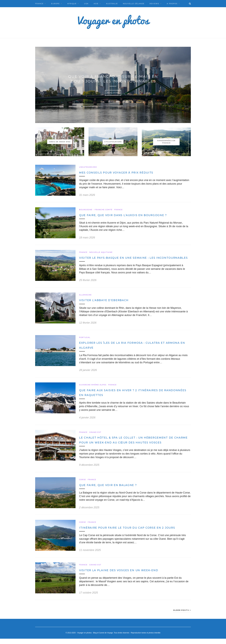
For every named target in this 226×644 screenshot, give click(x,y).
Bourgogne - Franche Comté (96, 210)
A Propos (172, 4)
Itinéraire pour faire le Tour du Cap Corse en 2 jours (131, 533)
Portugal (85, 342)
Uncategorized (88, 167)
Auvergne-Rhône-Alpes (93, 390)
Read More (113, 93)
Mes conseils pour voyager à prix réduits (119, 173)
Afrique (72, 4)
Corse (83, 485)
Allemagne (85, 300)
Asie (96, 4)
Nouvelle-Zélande (134, 4)
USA (86, 4)
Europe (55, 4)
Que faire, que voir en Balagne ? (110, 490)
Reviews (154, 4)
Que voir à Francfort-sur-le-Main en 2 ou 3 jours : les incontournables (113, 79)
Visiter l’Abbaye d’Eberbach (106, 305)
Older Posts (182, 615)
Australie (112, 4)
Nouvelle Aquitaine (101, 252)
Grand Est (95, 437)
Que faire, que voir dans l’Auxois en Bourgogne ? (126, 215)
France (39, 4)
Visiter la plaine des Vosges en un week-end (122, 575)
